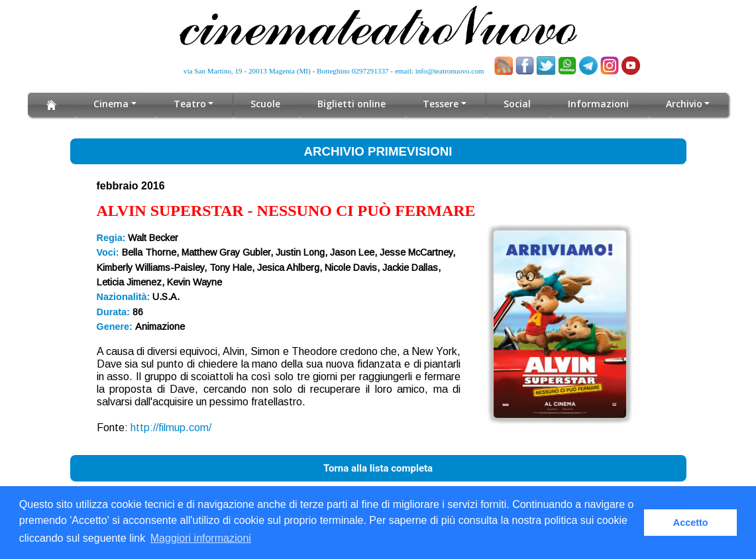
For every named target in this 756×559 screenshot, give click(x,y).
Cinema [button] (111, 104)
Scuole (265, 104)
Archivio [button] (684, 104)
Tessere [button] (441, 104)
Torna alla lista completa (378, 468)
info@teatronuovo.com (450, 71)
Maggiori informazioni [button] (201, 538)
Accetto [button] (691, 523)
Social (517, 104)
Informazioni (598, 104)
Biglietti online (351, 104)
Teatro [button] (190, 104)
